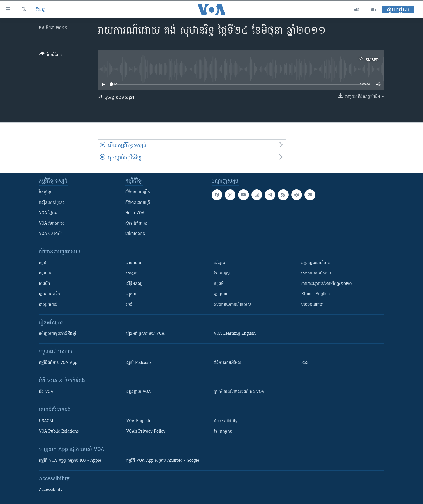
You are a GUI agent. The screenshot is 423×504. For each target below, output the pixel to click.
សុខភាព (133, 294)
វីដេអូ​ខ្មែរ (45, 192)
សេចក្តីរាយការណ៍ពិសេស (233, 305)
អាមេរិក (45, 284)
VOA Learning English (235, 334)
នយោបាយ (135, 263)
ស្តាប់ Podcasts (139, 363)
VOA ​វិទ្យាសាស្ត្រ (52, 224)
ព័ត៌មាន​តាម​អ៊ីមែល (228, 363)
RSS (305, 363)
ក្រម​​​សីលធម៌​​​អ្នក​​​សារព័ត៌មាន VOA (239, 392)
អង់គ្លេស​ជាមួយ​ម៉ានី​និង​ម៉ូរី (58, 334)
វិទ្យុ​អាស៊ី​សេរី (223, 432)
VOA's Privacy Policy (146, 432)
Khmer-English (316, 294)
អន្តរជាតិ (45, 273)
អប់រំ (130, 305)
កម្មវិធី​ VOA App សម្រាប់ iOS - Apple (70, 461)
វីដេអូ (40, 10)
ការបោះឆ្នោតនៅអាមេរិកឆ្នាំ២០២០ (327, 284)
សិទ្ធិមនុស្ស (135, 284)
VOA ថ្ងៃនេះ (48, 213)
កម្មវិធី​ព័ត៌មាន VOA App (58, 363)
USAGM (46, 421)
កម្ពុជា (43, 263)
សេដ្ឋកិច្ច (133, 273)
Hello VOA (135, 213)
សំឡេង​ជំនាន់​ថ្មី (136, 224)
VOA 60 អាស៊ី (50, 234)
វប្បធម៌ (219, 284)
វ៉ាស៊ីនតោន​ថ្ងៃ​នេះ (52, 203)
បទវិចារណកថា (312, 305)
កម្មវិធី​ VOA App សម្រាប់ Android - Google (163, 461)
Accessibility (226, 421)
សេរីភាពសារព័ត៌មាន (316, 273)
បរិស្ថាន (219, 263)
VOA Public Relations (59, 432)
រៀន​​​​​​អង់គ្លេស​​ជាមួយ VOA (145, 334)
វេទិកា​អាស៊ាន (135, 234)
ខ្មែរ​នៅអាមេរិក (50, 294)
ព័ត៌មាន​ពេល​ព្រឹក (138, 192)
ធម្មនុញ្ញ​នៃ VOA (139, 392)
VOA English (138, 421)
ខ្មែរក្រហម (221, 294)
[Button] (51, 55)
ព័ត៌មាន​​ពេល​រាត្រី (138, 203)
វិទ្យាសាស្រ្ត (222, 273)
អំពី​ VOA (46, 392)
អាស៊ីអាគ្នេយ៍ (48, 305)
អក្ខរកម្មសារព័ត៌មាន (316, 263)
